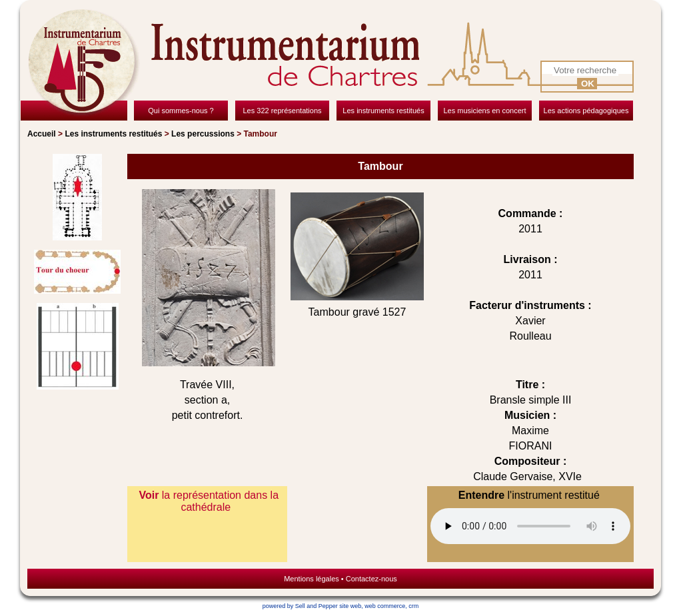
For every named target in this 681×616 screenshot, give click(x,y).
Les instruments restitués (113, 134)
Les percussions (203, 134)
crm (413, 606)
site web (350, 606)
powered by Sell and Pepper (300, 606)
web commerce (385, 606)
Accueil (42, 134)
